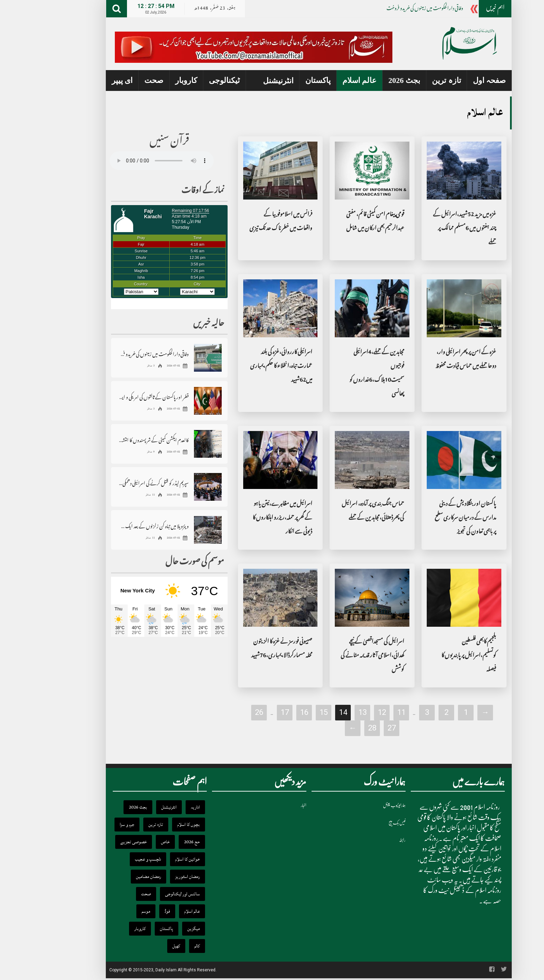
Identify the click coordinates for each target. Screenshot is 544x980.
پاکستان (281, 80)
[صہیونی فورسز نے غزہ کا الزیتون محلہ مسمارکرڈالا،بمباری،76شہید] (244, 598)
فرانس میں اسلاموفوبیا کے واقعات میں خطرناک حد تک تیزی (244, 222)
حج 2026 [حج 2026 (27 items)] (155, 842)
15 (287, 712)
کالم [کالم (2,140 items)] (160, 946)
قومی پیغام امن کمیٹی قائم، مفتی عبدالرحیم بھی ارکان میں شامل (338, 222)
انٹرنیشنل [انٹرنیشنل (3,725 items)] (132, 807)
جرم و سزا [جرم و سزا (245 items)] (90, 825)
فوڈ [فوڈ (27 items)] (130, 911)
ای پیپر (86, 80)
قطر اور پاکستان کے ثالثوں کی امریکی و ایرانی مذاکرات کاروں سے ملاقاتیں (117, 397)
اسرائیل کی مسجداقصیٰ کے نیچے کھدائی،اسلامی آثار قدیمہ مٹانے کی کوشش (336, 656)
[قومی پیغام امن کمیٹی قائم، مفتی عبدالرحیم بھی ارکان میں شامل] (335, 171)
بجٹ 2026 (368, 80)
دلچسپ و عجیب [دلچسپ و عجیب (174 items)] (111, 859)
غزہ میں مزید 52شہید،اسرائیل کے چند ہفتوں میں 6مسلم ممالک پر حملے (428, 229)
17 (248, 712)
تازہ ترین (410, 80)
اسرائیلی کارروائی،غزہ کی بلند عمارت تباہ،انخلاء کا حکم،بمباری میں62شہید (244, 367)
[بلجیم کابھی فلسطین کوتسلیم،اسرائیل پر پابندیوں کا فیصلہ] (427, 598)
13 (326, 712)
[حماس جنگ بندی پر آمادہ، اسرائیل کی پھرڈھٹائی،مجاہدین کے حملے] (335, 460)
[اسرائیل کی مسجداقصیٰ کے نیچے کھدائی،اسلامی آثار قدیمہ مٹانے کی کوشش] (335, 598)
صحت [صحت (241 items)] (109, 894)
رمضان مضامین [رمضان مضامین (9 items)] (112, 877)
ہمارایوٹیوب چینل (358, 805)
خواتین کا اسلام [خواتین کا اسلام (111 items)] (151, 859)
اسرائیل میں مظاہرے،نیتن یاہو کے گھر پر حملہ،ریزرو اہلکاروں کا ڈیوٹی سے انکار (246, 518)
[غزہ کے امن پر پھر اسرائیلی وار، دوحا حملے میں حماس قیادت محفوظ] (427, 309)
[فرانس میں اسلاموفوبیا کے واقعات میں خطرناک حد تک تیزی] (244, 171)
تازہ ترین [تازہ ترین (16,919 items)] (119, 825)
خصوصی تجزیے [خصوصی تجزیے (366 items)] (97, 842)
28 (335, 728)
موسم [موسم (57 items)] (109, 911)
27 (355, 728)
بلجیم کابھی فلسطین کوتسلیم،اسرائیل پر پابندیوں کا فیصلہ (432, 656)
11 (365, 712)
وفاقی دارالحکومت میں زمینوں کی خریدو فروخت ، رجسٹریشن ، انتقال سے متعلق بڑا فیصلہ (117, 354)
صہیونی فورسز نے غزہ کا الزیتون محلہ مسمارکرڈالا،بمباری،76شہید (245, 649)
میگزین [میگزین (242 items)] (157, 929)
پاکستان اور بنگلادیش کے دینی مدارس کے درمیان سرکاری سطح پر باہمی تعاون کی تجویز (429, 518)
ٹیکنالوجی (188, 80)
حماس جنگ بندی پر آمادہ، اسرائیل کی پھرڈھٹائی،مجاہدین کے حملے (336, 511)
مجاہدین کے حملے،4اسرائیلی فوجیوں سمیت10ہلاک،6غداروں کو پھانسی (340, 374)
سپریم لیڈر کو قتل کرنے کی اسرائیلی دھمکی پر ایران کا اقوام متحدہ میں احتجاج (117, 483)
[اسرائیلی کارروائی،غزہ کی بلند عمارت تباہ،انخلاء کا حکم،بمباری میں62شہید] (244, 309)
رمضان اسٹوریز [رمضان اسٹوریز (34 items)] (151, 877)
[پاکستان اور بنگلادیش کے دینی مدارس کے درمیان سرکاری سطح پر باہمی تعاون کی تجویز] (427, 460)
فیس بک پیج (360, 823)
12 (345, 712)
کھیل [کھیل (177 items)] (139, 946)
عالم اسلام (323, 80)
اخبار (267, 805)
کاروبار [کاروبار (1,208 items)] (103, 929)
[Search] (80, 9)
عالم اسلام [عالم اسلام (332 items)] (155, 911)
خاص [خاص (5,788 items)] (129, 842)
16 (267, 712)
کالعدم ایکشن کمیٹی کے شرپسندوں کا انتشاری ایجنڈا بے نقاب (117, 440)
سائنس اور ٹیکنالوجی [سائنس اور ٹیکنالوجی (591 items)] (146, 894)
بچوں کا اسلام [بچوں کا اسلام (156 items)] (152, 825)
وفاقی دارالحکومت (411, 9)
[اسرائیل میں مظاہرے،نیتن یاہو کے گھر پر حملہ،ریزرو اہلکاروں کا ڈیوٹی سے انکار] (244, 460)
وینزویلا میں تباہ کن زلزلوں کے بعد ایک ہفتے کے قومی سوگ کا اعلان (117, 526)
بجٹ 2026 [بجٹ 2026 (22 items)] (101, 807)
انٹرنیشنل (241, 81)
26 (222, 712)
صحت (117, 80)
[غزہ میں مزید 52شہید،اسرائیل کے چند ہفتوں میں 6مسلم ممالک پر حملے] (427, 171)
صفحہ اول (453, 80)
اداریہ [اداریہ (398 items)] (159, 807)
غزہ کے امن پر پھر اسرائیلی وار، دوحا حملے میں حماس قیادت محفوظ (429, 360)
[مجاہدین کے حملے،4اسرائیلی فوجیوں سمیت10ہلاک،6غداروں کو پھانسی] (335, 309)
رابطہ (365, 840)
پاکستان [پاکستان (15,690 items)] (130, 929)
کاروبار (149, 80)
